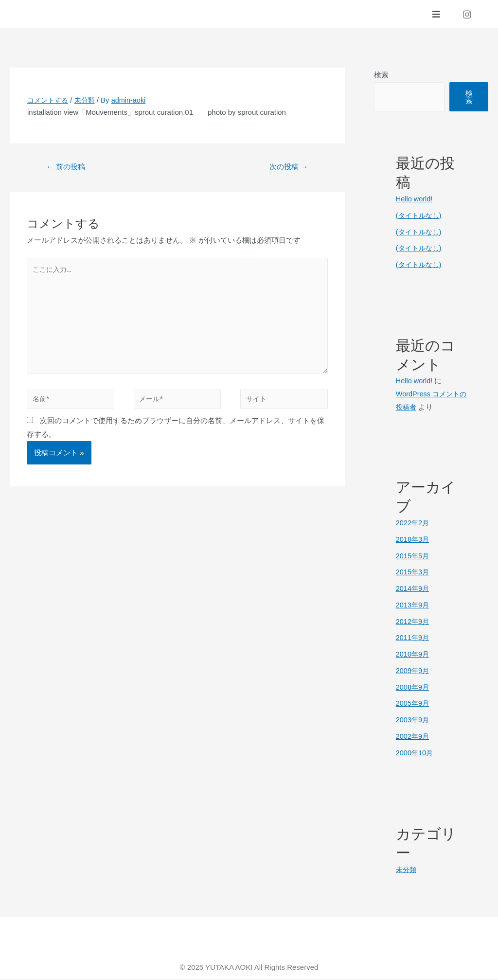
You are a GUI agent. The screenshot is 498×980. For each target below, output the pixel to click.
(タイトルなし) (420, 216)
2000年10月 (415, 754)
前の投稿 (67, 168)
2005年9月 (413, 704)
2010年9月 (413, 655)
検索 (381, 76)
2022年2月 (413, 524)
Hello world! (415, 200)
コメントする (49, 101)
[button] (436, 15)
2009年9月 (413, 671)
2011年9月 (413, 638)
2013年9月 (413, 606)
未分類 (88, 101)
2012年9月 (413, 622)
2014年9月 (413, 589)
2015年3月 (413, 573)
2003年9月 (413, 721)
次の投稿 (287, 168)
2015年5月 (413, 557)
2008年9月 (413, 688)
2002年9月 (413, 737)
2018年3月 (413, 540)
